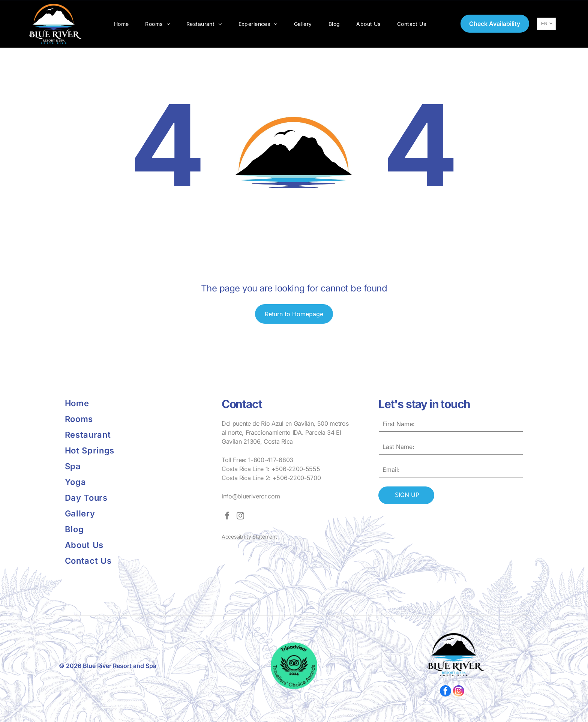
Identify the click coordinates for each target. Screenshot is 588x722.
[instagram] (240, 517)
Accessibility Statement (249, 537)
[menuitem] (121, 24)
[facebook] (227, 517)
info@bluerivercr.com (251, 496)
